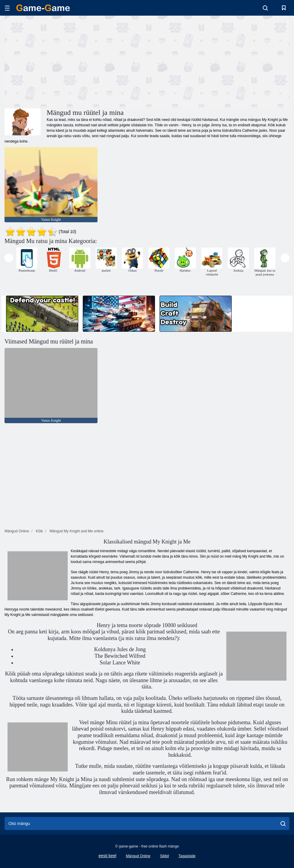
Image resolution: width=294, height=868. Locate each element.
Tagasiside (187, 856)
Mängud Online (138, 856)
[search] (283, 823)
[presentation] (9, 258)
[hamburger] (7, 8)
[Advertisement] (76, 61)
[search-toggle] (265, 8)
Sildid (164, 856)
